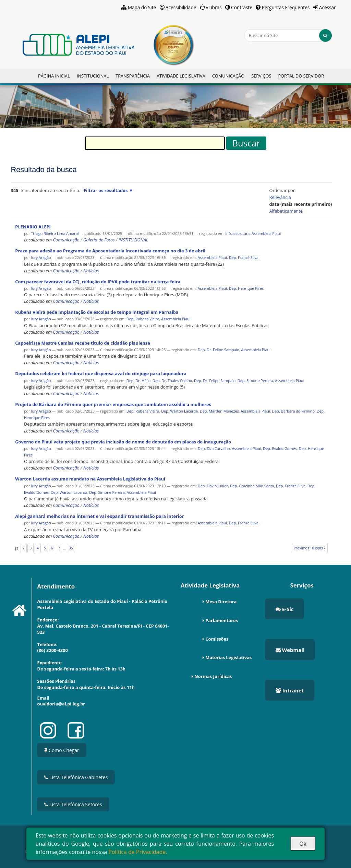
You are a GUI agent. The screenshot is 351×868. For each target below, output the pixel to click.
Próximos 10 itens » (310, 548)
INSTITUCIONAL (133, 240)
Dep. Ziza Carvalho (214, 448)
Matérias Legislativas (228, 657)
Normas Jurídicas (213, 676)
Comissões (217, 639)
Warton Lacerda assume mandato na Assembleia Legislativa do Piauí (90, 479)
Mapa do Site (142, 7)
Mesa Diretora (221, 602)
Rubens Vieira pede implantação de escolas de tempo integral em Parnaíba (97, 312)
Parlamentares (222, 620)
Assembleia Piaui (266, 233)
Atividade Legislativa (181, 76)
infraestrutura (238, 233)
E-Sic (285, 609)
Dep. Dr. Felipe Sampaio (219, 350)
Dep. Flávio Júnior (213, 486)
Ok (303, 844)
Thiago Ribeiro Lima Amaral (55, 233)
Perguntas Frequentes (286, 7)
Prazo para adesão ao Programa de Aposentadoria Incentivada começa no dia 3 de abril (110, 251)
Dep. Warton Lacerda (179, 411)
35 (71, 548)
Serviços (261, 76)
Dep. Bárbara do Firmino (293, 411)
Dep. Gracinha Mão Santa (252, 486)
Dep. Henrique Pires (246, 288)
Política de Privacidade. (138, 852)
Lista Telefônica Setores (73, 804)
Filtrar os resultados (106, 190)
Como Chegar (62, 750)
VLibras (214, 7)
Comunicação (228, 76)
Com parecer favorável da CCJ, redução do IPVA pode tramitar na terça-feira (98, 282)
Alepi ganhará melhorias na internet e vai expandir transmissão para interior (99, 516)
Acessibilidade (181, 7)
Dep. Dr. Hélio (139, 381)
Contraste (242, 7)
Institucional (93, 76)
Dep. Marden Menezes (219, 411)
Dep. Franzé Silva (244, 257)
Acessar (328, 7)
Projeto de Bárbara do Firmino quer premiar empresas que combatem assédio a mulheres (113, 404)
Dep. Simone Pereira (255, 381)
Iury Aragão (41, 257)
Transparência (133, 76)
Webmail (290, 650)
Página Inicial (54, 76)
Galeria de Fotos (99, 240)
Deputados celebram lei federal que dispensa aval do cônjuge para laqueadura (101, 373)
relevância (280, 197)
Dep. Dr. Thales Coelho (172, 381)
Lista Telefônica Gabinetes (76, 777)
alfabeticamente (286, 211)
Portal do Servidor (301, 76)
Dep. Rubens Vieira (143, 319)
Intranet (290, 690)
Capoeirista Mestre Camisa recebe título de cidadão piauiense (82, 343)
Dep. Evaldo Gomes (280, 448)
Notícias (91, 271)
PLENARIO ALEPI (33, 227)
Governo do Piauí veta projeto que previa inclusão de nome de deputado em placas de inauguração (123, 442)
